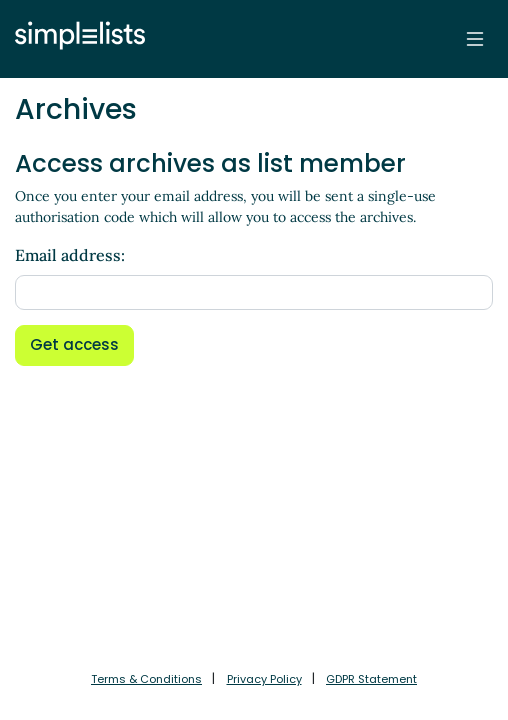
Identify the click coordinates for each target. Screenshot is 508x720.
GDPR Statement (371, 679)
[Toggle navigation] (475, 39)
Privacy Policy (264, 679)
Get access (74, 344)
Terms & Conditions (146, 679)
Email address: (70, 255)
